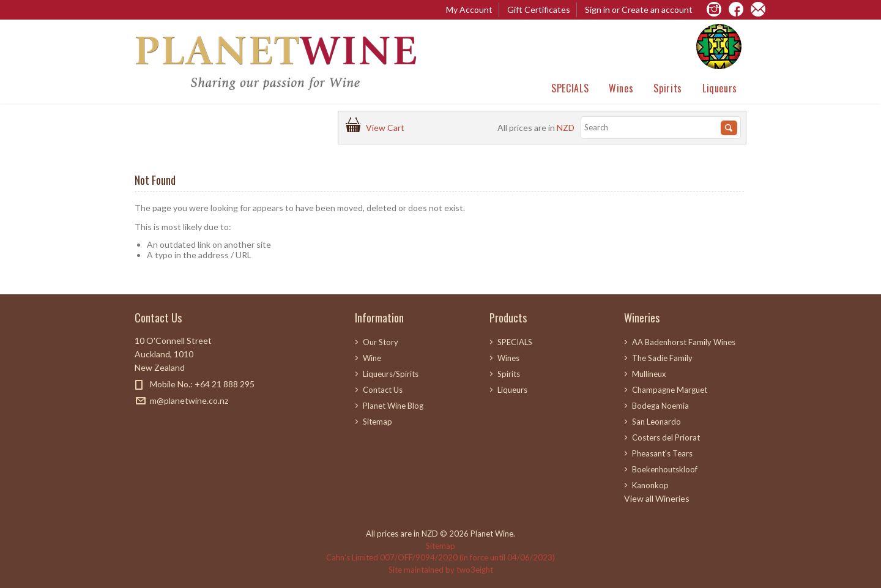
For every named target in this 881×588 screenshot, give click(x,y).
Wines (621, 88)
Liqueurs (720, 88)
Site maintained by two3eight (441, 570)
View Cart (387, 128)
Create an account (657, 9)
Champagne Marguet (670, 390)
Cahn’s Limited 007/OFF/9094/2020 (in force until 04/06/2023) (441, 557)
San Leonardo (656, 422)
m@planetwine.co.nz (189, 400)
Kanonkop (650, 485)
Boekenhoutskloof (665, 469)
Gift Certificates (539, 9)
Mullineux (649, 374)
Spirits (667, 88)
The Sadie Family (662, 358)
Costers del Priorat (666, 437)
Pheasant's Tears (662, 453)
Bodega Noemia (660, 406)
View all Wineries (657, 498)
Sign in (597, 9)
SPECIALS (570, 88)
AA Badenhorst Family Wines (684, 342)
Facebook (142, 422)
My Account (469, 9)
